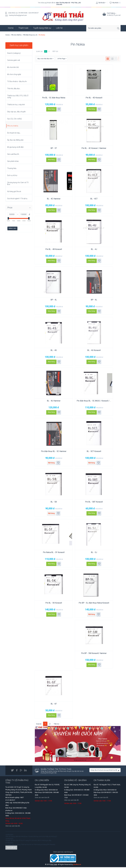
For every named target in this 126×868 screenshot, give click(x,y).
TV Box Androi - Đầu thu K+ (17, 81)
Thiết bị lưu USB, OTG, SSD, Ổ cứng (18, 97)
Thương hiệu (12, 168)
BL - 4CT (85, 199)
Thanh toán (23, 28)
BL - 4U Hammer (51, 401)
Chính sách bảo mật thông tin (63, 853)
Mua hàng (49, 109)
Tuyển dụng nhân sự (42, 28)
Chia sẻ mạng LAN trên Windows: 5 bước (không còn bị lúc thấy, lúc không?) (31, 837)
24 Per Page (62, 59)
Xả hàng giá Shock (14, 191)
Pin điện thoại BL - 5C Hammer (51, 452)
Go (119, 771)
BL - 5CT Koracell (86, 452)
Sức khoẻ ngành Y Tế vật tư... (18, 199)
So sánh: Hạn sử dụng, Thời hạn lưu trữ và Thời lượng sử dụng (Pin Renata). (30, 845)
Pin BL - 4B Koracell (51, 250)
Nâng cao (12, 228)
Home (11, 28)
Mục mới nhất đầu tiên (45, 59)
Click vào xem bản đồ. (13, 827)
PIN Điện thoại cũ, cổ (30, 35)
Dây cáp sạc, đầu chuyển (16, 112)
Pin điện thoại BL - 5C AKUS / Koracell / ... (85, 402)
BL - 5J (85, 553)
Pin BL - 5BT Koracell (85, 502)
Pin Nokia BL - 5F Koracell (51, 553)
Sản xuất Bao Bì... (14, 154)
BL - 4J (85, 250)
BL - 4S (51, 351)
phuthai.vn (77, 865)
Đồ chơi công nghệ (14, 74)
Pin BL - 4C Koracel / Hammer (86, 148)
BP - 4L (51, 300)
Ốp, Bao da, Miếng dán (15, 140)
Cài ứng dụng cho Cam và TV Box (18, 183)
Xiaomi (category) (14, 53)
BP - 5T (51, 148)
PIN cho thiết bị (16, 35)
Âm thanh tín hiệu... (14, 133)
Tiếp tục (55, 51)
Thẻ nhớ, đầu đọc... (14, 89)
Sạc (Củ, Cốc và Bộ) (14, 119)
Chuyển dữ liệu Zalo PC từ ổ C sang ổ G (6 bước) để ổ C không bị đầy (28, 841)
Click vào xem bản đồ (42, 798)
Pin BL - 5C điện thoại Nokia (51, 98)
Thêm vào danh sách (56, 109)
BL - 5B (51, 502)
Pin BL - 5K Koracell (51, 604)
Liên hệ (59, 28)
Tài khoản (102, 3)
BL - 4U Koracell (85, 351)
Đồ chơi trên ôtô (13, 67)
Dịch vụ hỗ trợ (12, 175)
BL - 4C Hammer (51, 199)
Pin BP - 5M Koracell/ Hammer (86, 654)
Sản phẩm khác (13, 161)
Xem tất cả (11, 848)
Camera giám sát (14, 60)
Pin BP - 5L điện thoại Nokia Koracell (85, 605)
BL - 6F (51, 705)
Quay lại (39, 51)
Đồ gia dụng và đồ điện (15, 147)
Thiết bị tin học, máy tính (16, 105)
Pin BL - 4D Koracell (85, 98)
